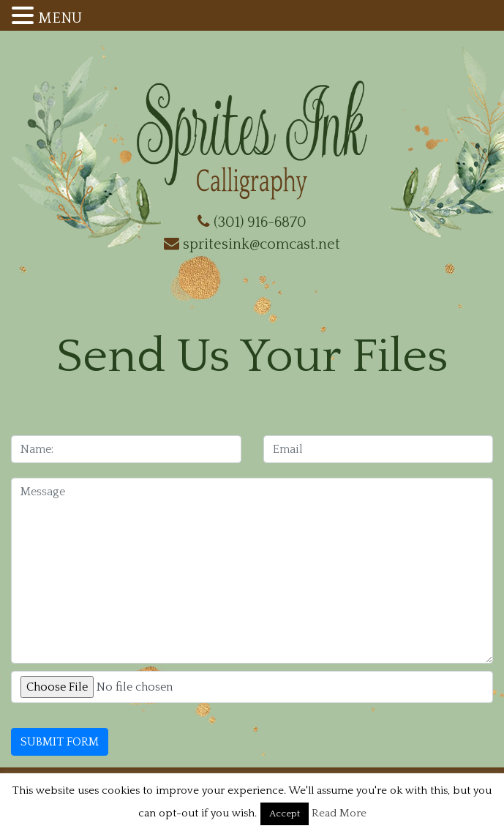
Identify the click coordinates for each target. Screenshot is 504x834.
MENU (60, 18)
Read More (339, 813)
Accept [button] (285, 814)
